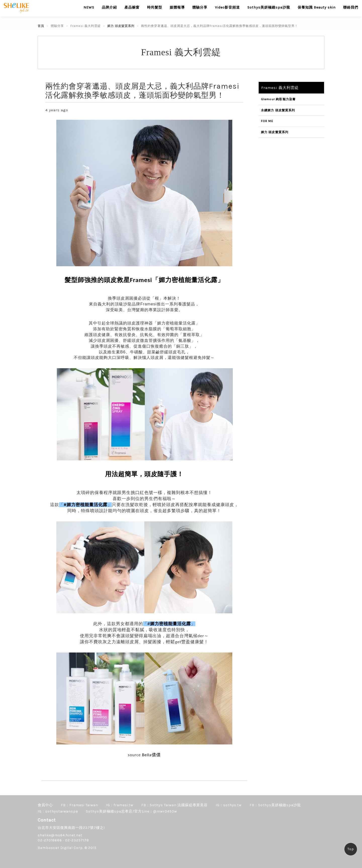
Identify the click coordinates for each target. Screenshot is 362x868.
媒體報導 (177, 7)
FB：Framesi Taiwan (79, 805)
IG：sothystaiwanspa (58, 811)
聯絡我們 (351, 7)
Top (351, 849)
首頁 (41, 26)
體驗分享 (200, 7)
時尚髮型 (155, 7)
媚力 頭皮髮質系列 (121, 26)
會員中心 (45, 805)
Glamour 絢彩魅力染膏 (278, 99)
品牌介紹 (109, 7)
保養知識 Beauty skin (317, 7)
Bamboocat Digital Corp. (61, 848)
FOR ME (267, 121)
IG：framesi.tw (120, 805)
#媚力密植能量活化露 (85, 505)
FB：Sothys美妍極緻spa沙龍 (275, 805)
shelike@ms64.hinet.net (60, 835)
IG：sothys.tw (229, 805)
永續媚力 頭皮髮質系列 (278, 110)
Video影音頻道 (227, 7)
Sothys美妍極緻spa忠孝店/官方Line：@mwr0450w (131, 811)
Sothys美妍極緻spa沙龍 (269, 7)
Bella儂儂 (151, 755)
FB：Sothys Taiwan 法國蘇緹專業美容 (174, 805)
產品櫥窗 (132, 7)
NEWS (89, 7)
